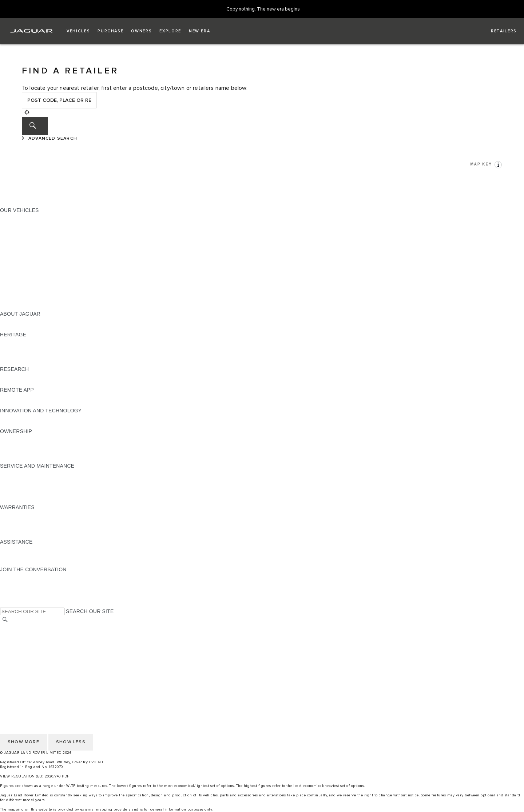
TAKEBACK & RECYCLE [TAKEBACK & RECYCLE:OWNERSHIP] (29, 459)
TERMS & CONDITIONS (29, 641)
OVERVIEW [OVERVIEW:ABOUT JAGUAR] (14, 321)
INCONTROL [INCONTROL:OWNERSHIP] (15, 445)
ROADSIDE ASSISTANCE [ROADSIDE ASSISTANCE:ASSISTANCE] (31, 549)
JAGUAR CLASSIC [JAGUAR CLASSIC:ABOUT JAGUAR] (22, 328)
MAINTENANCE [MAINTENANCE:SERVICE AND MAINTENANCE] (19, 473)
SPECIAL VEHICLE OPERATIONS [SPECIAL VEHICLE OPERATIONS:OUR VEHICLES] (40, 286)
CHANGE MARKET (23, 627)
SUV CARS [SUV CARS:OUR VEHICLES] (13, 265)
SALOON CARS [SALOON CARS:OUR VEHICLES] (19, 259)
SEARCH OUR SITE (90, 611)
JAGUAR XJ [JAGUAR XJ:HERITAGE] (14, 355)
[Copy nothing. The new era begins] (263, 9)
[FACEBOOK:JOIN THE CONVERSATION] (17, 597)
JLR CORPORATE (22, 661)
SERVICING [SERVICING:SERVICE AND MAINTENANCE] (14, 480)
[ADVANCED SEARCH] (51, 139)
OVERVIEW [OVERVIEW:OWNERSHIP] (14, 438)
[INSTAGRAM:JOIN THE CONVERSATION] (18, 576)
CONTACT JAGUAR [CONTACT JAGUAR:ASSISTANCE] (24, 556)
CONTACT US (17, 668)
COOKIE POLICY (20, 655)
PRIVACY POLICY (21, 648)
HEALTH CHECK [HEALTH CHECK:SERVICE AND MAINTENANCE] (20, 487)
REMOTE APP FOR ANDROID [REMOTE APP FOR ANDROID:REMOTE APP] (36, 404)
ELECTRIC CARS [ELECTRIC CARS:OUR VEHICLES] (21, 279)
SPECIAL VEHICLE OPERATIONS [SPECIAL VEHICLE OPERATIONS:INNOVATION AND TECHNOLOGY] (40, 424)
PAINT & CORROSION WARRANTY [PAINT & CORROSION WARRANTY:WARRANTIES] (42, 535)
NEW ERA (12, 307)
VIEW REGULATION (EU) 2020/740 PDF (35, 776)
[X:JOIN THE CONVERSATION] (5, 604)
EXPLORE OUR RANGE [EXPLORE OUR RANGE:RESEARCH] (29, 376)
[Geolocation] (27, 113)
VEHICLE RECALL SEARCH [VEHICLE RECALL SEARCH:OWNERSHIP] (33, 452)
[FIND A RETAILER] (497, 31)
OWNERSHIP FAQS (24, 300)
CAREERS (13, 634)
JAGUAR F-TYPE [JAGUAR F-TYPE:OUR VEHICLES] (21, 238)
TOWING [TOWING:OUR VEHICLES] (11, 272)
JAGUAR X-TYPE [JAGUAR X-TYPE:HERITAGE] (21, 341)
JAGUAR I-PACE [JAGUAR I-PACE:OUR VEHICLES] (20, 231)
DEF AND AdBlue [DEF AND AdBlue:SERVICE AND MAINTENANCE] (20, 493)
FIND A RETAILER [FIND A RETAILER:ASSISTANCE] (22, 563)
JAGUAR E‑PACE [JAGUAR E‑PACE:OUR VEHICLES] (21, 224)
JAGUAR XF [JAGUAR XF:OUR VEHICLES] (15, 252)
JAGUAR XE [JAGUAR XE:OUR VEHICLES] (15, 245)
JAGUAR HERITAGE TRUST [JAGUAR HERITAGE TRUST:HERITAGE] (34, 362)
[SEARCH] (35, 126)
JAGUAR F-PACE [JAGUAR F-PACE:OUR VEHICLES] (21, 217)
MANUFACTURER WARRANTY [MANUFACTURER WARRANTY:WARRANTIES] (37, 521)
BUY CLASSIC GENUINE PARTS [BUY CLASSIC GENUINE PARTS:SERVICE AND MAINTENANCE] (39, 500)
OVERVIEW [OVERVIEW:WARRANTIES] (14, 514)
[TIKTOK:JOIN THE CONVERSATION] (12, 583)
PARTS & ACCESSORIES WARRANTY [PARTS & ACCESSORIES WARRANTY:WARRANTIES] (46, 528)
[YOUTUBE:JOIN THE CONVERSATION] (15, 590)
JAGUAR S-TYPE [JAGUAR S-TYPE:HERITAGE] (21, 348)
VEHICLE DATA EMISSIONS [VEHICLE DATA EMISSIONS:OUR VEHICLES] (33, 293)
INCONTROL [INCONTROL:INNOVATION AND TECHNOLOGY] (15, 417)
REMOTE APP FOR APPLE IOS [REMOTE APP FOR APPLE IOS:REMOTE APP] (37, 397)
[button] (78, 31)
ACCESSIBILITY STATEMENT (35, 675)
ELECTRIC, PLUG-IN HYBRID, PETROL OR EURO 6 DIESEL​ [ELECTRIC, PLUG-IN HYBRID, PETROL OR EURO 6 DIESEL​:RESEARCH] (72, 383)
